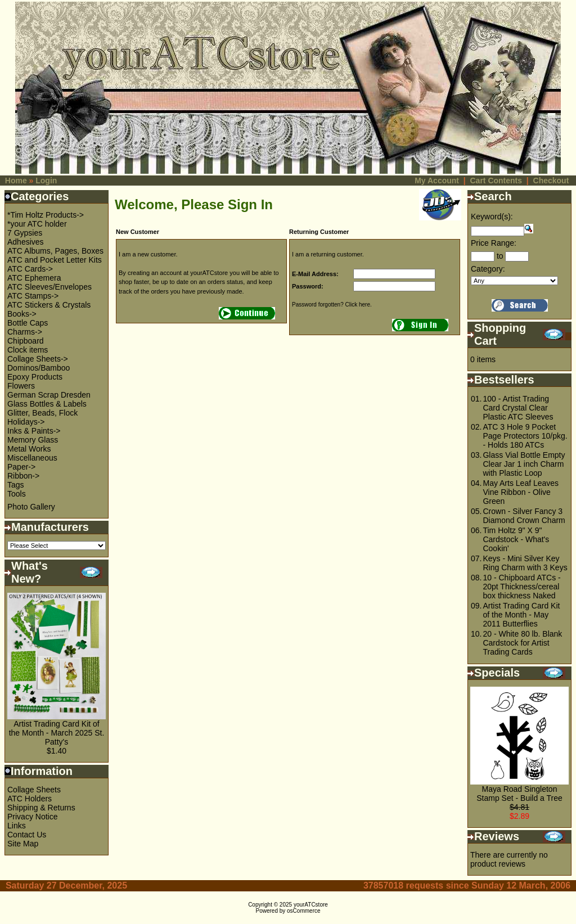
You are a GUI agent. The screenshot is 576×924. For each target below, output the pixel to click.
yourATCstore (311, 905)
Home (16, 181)
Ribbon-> (23, 476)
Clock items (28, 350)
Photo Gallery (31, 507)
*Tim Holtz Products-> (46, 215)
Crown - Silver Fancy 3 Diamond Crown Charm (524, 516)
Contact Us (27, 835)
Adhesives (26, 242)
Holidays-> (26, 422)
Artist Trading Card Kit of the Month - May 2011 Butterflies (521, 615)
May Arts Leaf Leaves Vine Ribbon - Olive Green (521, 492)
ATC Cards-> (30, 269)
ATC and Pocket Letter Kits (55, 260)
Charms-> (25, 332)
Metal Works (29, 449)
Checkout (551, 181)
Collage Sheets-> (38, 359)
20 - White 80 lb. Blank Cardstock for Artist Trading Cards (522, 643)
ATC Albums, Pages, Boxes (55, 251)
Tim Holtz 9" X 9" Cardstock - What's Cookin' (516, 539)
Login (46, 181)
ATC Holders (30, 799)
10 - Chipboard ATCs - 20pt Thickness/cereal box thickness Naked (521, 587)
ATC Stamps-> (33, 296)
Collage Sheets (34, 790)
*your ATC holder (37, 224)
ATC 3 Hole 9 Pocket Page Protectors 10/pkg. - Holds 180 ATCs (525, 436)
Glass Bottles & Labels (47, 404)
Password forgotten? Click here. (332, 305)
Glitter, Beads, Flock (42, 413)
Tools (17, 494)
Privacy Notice (32, 817)
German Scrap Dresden (49, 395)
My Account (437, 181)
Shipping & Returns (41, 808)
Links (17, 826)
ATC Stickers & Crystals (49, 305)
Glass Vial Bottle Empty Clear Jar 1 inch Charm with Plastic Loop (524, 464)
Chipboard (26, 341)
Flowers (21, 386)
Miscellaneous (32, 458)
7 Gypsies (25, 233)
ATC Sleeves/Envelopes (49, 287)
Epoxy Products (35, 377)
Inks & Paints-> (34, 431)
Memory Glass (33, 440)
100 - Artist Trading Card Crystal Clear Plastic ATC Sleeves (518, 408)
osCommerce (303, 911)
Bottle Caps (28, 323)
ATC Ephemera (34, 278)
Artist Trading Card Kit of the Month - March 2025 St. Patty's (57, 733)
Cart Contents (496, 181)
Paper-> (21, 467)
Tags (16, 485)
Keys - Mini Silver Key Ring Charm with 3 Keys (525, 563)
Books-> (22, 314)
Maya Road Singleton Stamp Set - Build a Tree (519, 794)
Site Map (23, 844)
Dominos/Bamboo (39, 368)
